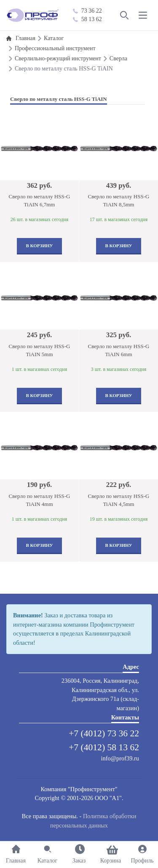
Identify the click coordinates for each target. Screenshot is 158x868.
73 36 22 (87, 11)
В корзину (39, 246)
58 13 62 (87, 19)
